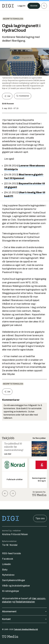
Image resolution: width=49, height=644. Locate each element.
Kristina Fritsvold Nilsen (15, 534)
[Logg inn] (21, 6)
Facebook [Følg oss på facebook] (8, 559)
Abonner (34, 6)
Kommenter (23, 96)
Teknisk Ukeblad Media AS (26, 629)
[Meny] (44, 6)
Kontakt (24, 619)
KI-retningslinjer (11, 591)
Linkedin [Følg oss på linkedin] (6, 564)
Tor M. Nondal (10, 545)
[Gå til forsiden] (8, 6)
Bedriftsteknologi (13, 19)
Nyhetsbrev (8, 575)
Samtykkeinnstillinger (14, 580)
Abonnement (24, 611)
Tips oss (40, 518)
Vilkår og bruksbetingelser (16, 586)
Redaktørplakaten (25, 602)
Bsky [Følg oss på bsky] (5, 570)
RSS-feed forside (11, 553)
